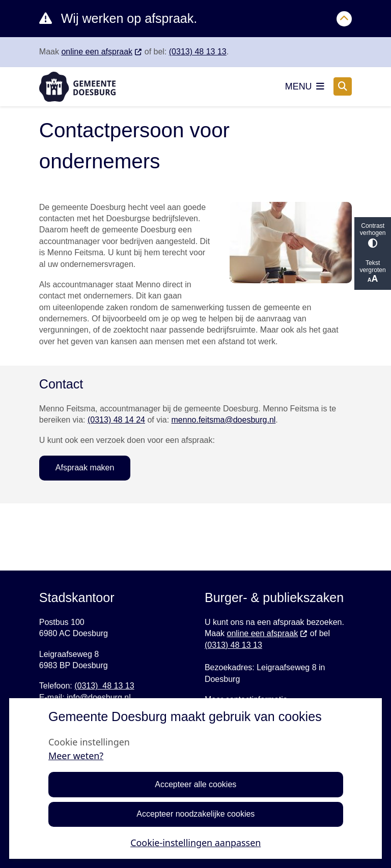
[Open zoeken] (343, 86)
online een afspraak (102, 52)
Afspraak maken (85, 468)
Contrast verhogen (373, 235)
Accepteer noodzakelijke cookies (195, 814)
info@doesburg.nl (99, 697)
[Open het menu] (305, 86)
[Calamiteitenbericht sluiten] (344, 19)
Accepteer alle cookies (195, 784)
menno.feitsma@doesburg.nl (224, 420)
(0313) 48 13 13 (198, 52)
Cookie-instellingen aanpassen (195, 843)
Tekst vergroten (373, 272)
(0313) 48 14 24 (116, 420)
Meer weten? (76, 756)
